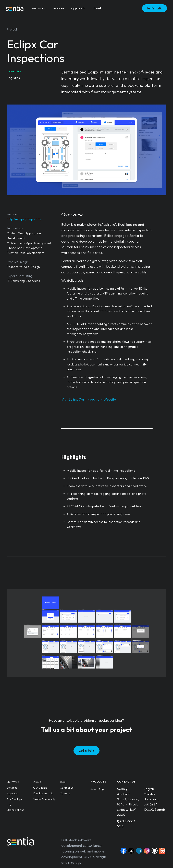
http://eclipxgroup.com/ (24, 219)
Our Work (13, 782)
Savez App (97, 789)
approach (78, 8)
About (37, 782)
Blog (63, 782)
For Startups (15, 799)
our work (39, 8)
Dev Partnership (43, 793)
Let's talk (86, 750)
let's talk (155, 8)
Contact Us (67, 788)
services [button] (58, 8)
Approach (13, 793)
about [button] (97, 8)
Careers (65, 793)
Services (12, 788)
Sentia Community (44, 799)
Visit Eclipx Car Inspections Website (89, 399)
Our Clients (40, 788)
